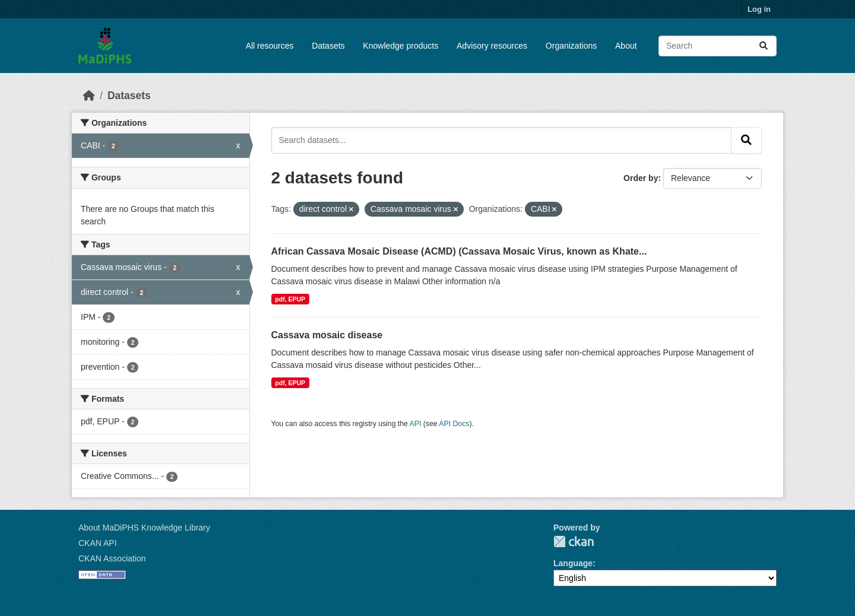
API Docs (454, 424)
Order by (641, 178)
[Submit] (764, 46)
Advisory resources (492, 46)
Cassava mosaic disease (327, 335)
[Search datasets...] (718, 46)
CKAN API (98, 543)
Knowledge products (400, 46)
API (416, 424)
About (626, 46)
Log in (759, 9)
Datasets (328, 46)
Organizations (571, 46)
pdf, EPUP (290, 299)
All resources (270, 46)
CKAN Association (112, 558)
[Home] (89, 96)
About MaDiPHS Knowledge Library (144, 528)
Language (573, 563)
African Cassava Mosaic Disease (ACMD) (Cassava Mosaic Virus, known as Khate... (459, 251)
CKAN (574, 542)
